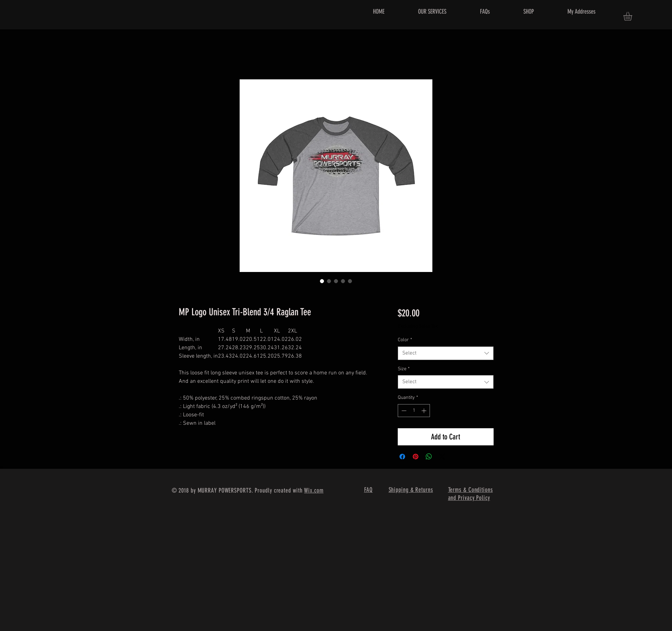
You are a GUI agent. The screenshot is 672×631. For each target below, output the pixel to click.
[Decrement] (403, 411)
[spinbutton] (414, 411)
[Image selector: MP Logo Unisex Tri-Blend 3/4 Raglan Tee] (322, 281)
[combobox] (445, 353)
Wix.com (314, 490)
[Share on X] (442, 457)
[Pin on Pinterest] (416, 457)
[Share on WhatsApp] (429, 457)
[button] (633, 16)
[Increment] (425, 411)
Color (405, 340)
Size (404, 369)
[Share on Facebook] (402, 457)
